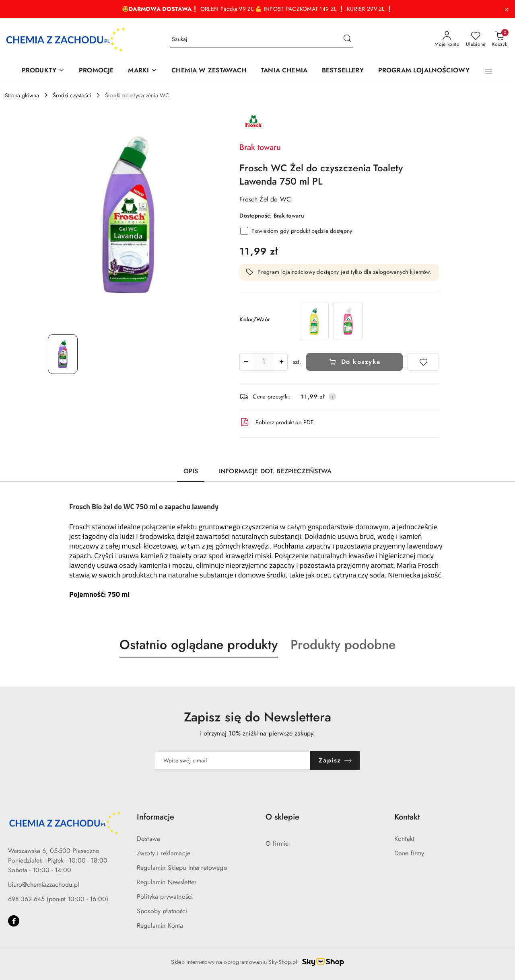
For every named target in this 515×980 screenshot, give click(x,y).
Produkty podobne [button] (343, 645)
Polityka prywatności (165, 897)
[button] (489, 71)
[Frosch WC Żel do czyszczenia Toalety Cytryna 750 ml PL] (314, 321)
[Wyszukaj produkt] (262, 39)
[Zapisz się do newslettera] (233, 760)
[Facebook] (14, 921)
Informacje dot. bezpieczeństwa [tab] (275, 471)
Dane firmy (409, 853)
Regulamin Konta (160, 926)
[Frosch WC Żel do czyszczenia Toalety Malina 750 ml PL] (348, 321)
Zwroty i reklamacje (164, 853)
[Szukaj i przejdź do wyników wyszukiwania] (347, 39)
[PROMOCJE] (96, 71)
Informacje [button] (156, 817)
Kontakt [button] (407, 817)
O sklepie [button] (282, 817)
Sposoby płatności (162, 911)
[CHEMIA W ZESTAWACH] (209, 71)
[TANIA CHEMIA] (284, 71)
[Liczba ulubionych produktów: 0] (476, 39)
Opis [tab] (191, 471)
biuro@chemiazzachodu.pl (44, 884)
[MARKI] (142, 71)
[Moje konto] (447, 39)
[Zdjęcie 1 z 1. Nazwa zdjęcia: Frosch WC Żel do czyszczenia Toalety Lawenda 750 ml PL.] (63, 354)
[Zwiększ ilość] (281, 362)
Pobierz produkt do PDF (276, 422)
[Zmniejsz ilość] (246, 362)
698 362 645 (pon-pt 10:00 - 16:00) (58, 899)
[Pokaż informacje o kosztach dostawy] (332, 397)
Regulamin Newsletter (167, 882)
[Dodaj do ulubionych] (423, 362)
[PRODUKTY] (43, 71)
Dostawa (148, 839)
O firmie (277, 843)
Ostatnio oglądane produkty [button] (199, 645)
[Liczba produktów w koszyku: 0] (500, 39)
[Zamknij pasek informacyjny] (507, 9)
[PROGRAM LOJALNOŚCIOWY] (424, 71)
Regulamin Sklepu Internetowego (182, 868)
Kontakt (404, 839)
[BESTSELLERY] (343, 71)
